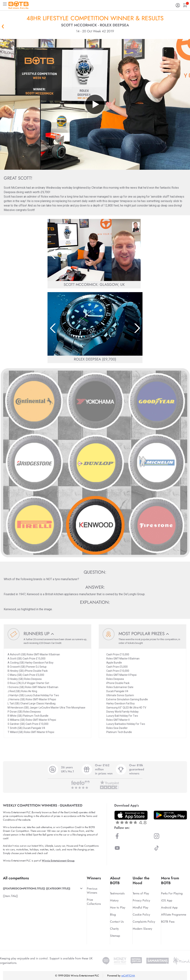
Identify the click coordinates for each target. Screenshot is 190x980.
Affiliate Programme (174, 915)
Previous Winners (92, 891)
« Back (3, 26)
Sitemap (115, 936)
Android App (169, 907)
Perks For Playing (172, 893)
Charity (114, 929)
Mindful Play (140, 907)
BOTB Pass (168, 922)
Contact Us (117, 922)
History (114, 900)
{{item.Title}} (10, 896)
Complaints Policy (144, 922)
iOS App (167, 900)
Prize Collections (94, 902)
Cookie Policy (141, 915)
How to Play (118, 907)
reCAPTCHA (128, 976)
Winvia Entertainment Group (58, 861)
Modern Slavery (142, 929)
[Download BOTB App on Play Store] (170, 815)
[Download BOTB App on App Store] (131, 817)
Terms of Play (141, 893)
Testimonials (117, 893)
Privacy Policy (141, 900)
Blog (113, 915)
